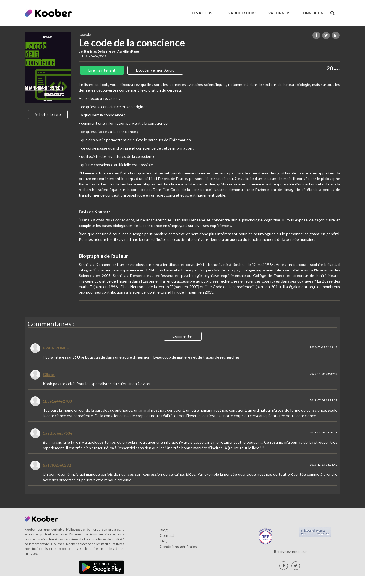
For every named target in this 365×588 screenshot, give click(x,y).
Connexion (312, 13)
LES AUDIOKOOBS (240, 13)
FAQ (164, 541)
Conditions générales (178, 546)
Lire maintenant (102, 70)
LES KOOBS (202, 13)
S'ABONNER (278, 13)
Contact (167, 535)
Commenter (183, 336)
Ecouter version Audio (155, 70)
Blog (164, 530)
